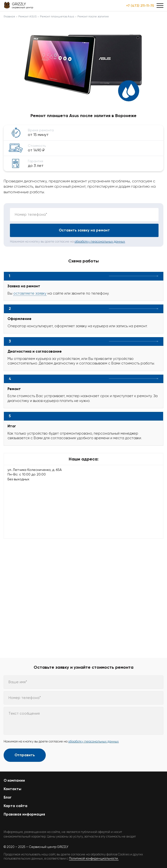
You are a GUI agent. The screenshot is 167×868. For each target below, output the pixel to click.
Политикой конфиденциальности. (94, 858)
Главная (9, 16)
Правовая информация (24, 814)
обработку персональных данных (100, 241)
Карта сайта (15, 806)
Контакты (12, 789)
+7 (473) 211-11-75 (140, 6)
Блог (8, 797)
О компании (14, 780)
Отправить (25, 755)
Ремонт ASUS (27, 16)
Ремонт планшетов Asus (57, 16)
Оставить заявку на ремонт (84, 230)
